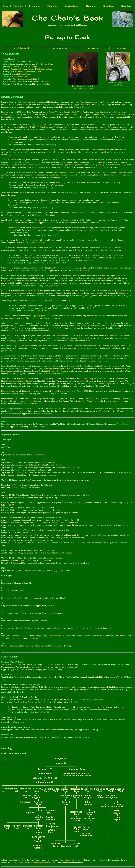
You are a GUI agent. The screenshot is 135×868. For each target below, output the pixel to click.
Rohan (4, 285)
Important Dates (60, 48)
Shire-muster (101, 114)
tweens (28, 102)
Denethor (112, 336)
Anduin (30, 250)
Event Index (109, 6)
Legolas (42, 316)
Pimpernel (29, 71)
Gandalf (52, 175)
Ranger (102, 165)
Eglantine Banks (46, 69)
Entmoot (78, 293)
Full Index (18, 6)
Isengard (87, 270)
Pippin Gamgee (123, 424)
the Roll (85, 381)
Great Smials (18, 66)
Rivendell (113, 172)
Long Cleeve (24, 393)
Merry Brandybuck (42, 127)
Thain (54, 114)
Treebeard (29, 290)
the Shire (95, 130)
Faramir (24, 346)
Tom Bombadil (100, 152)
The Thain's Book (31, 404)
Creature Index (72, 6)
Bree (23, 160)
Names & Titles (94, 48)
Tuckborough (31, 66)
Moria (21, 220)
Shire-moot (76, 114)
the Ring (72, 165)
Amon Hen (40, 250)
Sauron (84, 326)
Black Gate (126, 368)
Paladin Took (16, 69)
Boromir (5, 270)
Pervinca (39, 71)
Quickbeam (122, 293)
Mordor (103, 275)
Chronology (126, 6)
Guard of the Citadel (81, 338)
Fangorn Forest (52, 285)
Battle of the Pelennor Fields (113, 366)
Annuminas (33, 401)
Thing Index (91, 6)
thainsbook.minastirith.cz (45, 863)
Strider (114, 165)
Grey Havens (34, 391)
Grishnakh (26, 280)
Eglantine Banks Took (73, 112)
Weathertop (76, 172)
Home (6, 6)
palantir (52, 323)
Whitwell (119, 112)
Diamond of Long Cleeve (21, 74)
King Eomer (92, 628)
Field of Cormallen (64, 553)
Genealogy (122, 48)
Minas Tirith (88, 336)
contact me (70, 860)
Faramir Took (22, 76)
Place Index (53, 6)
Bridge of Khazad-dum (35, 243)
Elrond (23, 192)
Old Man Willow (84, 152)
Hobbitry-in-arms (121, 114)
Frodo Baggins (85, 102)
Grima (61, 323)
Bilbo (75, 162)
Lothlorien (32, 248)
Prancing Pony (13, 160)
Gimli (52, 316)
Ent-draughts (106, 383)
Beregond (10, 341)
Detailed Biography (22, 48)
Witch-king (64, 172)
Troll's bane (45, 81)
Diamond (12, 393)
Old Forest (11, 150)
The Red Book (56, 636)
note (31, 79)
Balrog (17, 243)
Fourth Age (48, 64)
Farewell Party (38, 455)
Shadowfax (60, 336)
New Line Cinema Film (83, 88)
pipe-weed (9, 318)
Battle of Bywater (25, 381)
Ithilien (112, 346)
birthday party (102, 162)
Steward (123, 336)
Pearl (21, 71)
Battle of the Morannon (59, 371)
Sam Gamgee (73, 127)
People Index (35, 6)
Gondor (85, 107)
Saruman (21, 293)
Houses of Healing (44, 368)
